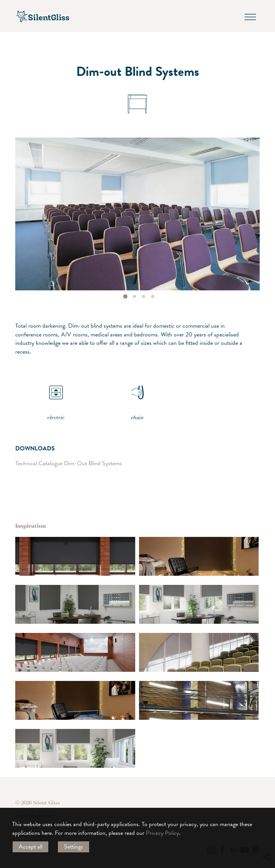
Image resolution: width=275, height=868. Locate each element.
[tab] (125, 297)
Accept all (30, 847)
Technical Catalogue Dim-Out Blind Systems (69, 463)
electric (56, 397)
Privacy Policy (162, 833)
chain (137, 397)
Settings (74, 847)
